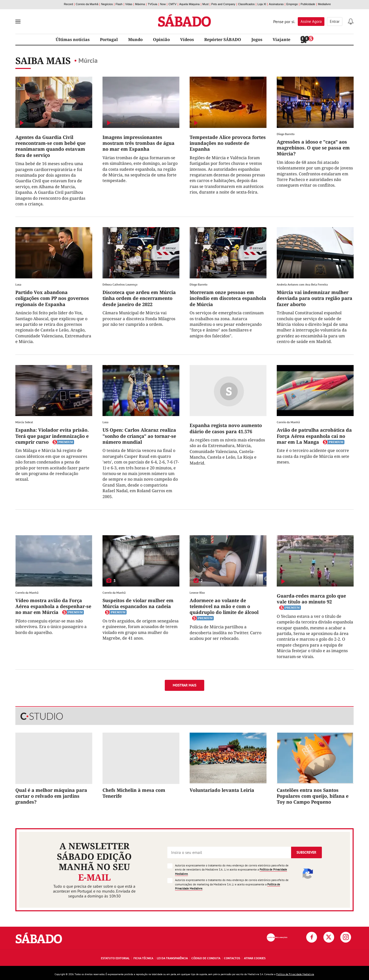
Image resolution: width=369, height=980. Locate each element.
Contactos (232, 958)
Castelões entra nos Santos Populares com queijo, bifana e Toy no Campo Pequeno (313, 796)
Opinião (161, 39)
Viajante (281, 39)
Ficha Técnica (143, 958)
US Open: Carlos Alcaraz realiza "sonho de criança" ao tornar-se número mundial (139, 436)
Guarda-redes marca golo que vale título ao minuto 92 (311, 599)
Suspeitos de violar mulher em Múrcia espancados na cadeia (138, 603)
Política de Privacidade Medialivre (295, 974)
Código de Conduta (206, 958)
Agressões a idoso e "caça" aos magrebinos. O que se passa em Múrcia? (313, 148)
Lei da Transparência (172, 958)
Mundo (135, 39)
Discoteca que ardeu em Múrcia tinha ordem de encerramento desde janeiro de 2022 (139, 298)
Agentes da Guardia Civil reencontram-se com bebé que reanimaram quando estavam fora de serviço (50, 146)
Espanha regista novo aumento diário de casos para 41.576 (226, 428)
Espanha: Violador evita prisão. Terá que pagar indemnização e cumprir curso (52, 436)
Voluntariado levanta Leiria (222, 790)
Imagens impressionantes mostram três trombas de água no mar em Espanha (139, 143)
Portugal (109, 39)
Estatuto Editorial (115, 958)
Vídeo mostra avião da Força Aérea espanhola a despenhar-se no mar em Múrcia (53, 606)
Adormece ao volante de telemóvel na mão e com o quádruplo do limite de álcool (224, 606)
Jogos (257, 39)
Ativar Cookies (255, 958)
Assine (311, 21)
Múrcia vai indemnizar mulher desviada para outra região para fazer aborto (315, 298)
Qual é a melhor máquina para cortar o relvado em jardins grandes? (51, 796)
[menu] (18, 22)
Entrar (335, 21)
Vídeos (187, 39)
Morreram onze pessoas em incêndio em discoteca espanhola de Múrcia (228, 298)
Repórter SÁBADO (223, 39)
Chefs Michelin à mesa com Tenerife (134, 793)
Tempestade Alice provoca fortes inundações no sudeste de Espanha (228, 143)
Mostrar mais (184, 685)
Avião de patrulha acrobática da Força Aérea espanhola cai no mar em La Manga (314, 436)
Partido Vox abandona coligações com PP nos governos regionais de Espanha (52, 298)
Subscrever (306, 852)
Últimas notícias (73, 39)
